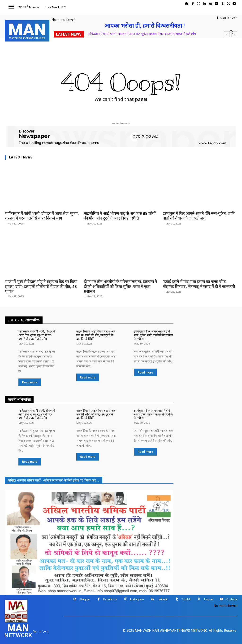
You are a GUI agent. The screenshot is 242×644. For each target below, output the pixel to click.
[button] (231, 32)
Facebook (110, 599)
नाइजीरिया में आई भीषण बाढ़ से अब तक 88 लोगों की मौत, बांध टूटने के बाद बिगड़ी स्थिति (120, 216)
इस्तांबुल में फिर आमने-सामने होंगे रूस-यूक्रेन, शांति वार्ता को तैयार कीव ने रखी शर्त (199, 216)
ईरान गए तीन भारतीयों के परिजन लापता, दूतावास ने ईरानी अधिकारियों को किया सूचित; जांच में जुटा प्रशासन (120, 286)
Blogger (85, 599)
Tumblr (186, 599)
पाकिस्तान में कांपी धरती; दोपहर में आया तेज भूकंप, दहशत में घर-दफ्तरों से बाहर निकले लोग (142, 34)
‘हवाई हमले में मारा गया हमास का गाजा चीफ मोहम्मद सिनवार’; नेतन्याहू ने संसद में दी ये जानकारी (199, 284)
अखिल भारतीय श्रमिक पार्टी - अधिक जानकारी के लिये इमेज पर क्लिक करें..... (54, 480)
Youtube (232, 599)
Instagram (137, 599)
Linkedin (163, 599)
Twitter (208, 599)
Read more (30, 382)
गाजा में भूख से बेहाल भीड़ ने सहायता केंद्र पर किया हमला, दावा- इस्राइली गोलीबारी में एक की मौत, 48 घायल (41, 286)
